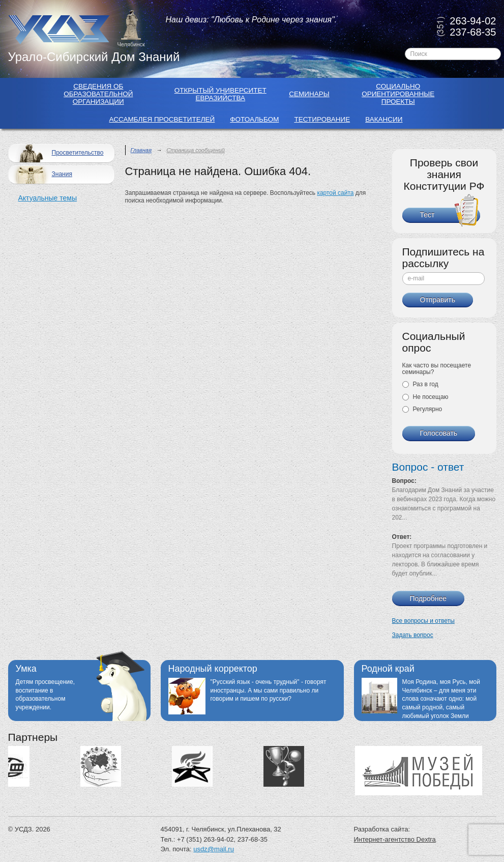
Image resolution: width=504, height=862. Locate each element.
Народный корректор (213, 669)
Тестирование (322, 119)
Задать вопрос (413, 635)
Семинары (309, 94)
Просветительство (57, 153)
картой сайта (335, 193)
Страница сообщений (196, 150)
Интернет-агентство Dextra (395, 839)
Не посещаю (425, 397)
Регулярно (422, 409)
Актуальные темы (48, 198)
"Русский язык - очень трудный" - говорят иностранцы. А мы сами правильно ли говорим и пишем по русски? (269, 691)
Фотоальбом (254, 119)
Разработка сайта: (382, 829)
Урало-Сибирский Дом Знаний (94, 57)
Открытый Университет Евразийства (220, 94)
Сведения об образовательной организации (98, 94)
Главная (141, 150)
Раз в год (420, 384)
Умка (26, 669)
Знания (42, 175)
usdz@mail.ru (214, 849)
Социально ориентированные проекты (398, 94)
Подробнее (428, 598)
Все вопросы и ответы (423, 621)
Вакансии (384, 119)
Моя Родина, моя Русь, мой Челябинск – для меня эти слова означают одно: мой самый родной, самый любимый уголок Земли (441, 699)
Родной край (388, 669)
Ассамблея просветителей (162, 119)
